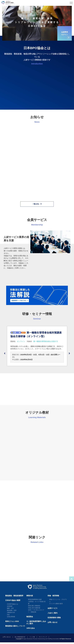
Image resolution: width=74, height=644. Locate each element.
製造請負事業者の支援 (35, 599)
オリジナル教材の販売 (56, 604)
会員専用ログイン (66, 35)
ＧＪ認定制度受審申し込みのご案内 (36, 622)
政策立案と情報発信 (34, 606)
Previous (5, 353)
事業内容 (30, 596)
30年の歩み (31, 628)
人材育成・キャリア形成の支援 (37, 603)
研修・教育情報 (53, 596)
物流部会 (30, 617)
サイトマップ (43, 637)
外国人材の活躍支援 (34, 608)
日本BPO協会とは (12, 604)
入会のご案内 (53, 613)
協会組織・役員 (12, 610)
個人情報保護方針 (20, 637)
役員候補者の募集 (54, 618)
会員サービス (53, 608)
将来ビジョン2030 (12, 621)
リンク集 (32, 637)
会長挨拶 (10, 606)
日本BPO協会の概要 (13, 600)
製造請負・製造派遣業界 (14, 596)
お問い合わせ (53, 622)
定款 (8, 615)
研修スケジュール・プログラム (58, 600)
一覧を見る (36, 204)
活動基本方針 (11, 612)
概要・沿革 (10, 608)
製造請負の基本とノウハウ (15, 626)
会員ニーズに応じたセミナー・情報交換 (36, 611)
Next (69, 353)
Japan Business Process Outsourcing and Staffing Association (41, 639)
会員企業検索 (11, 617)
